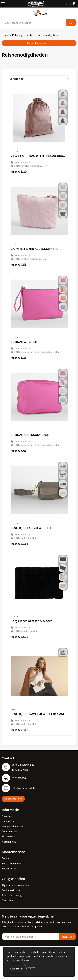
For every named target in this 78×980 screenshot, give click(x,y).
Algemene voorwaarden (15, 885)
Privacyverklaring (12, 895)
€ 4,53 (19, 264)
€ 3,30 (19, 171)
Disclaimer (8, 900)
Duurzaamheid (10, 831)
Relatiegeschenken (23, 35)
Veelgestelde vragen (13, 826)
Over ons (7, 816)
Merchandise (9, 842)
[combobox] (34, 23)
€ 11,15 (19, 544)
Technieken (8, 836)
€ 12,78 (19, 637)
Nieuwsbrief (9, 821)
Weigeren (31, 968)
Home (5, 35)
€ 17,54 (19, 730)
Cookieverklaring (11, 890)
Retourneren (9, 868)
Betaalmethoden (12, 863)
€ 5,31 (19, 357)
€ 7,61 (19, 451)
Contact (6, 858)
